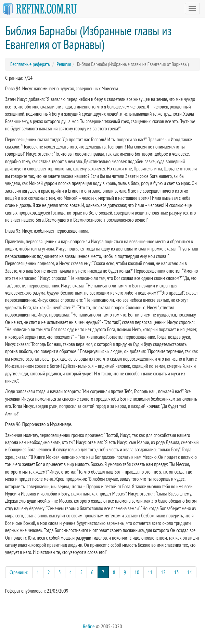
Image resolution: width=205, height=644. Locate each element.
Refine (89, 626)
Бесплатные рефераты (30, 64)
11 (150, 572)
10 (137, 572)
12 (163, 572)
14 (190, 572)
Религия (64, 64)
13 (177, 572)
